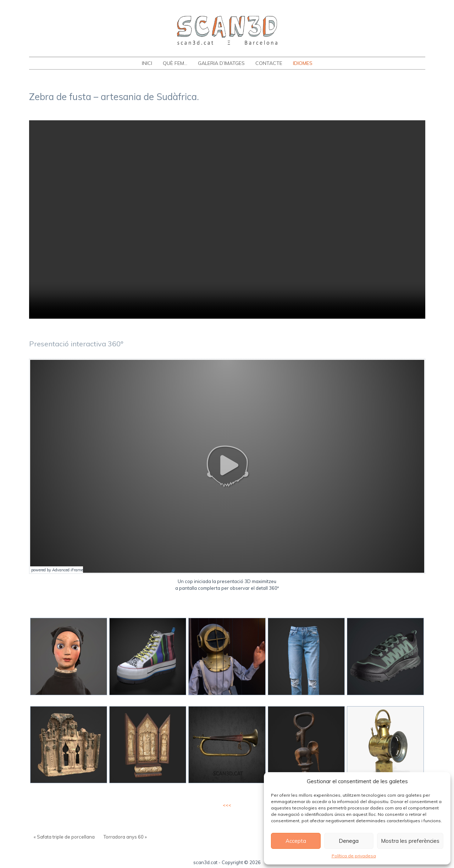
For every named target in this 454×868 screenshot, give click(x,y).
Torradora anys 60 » (125, 837)
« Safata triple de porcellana (64, 837)
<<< (227, 805)
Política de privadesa (354, 856)
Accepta (296, 841)
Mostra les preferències (410, 841)
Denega (349, 841)
